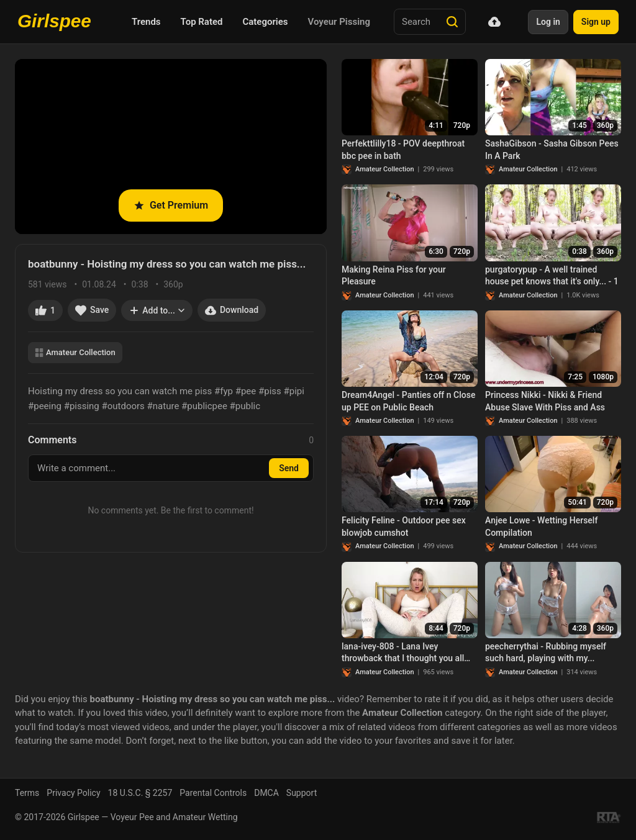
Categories (265, 22)
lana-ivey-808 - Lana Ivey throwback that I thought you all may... (403, 653)
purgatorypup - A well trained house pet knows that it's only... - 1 (552, 276)
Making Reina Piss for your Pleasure (394, 276)
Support (302, 793)
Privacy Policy (73, 793)
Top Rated (202, 22)
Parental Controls (213, 793)
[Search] (452, 22)
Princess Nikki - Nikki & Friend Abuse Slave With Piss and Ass (545, 401)
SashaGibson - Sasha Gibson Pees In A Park (552, 150)
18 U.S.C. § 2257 (140, 793)
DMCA (266, 793)
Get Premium (171, 205)
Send (289, 468)
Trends (146, 22)
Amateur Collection (75, 352)
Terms (27, 793)
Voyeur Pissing (339, 22)
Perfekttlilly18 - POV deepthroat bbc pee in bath (403, 150)
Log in (548, 22)
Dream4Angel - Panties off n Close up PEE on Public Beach (408, 401)
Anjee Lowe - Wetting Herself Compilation (541, 526)
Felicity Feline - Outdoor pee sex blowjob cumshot (404, 526)
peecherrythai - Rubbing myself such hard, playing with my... (546, 653)
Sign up (596, 22)
